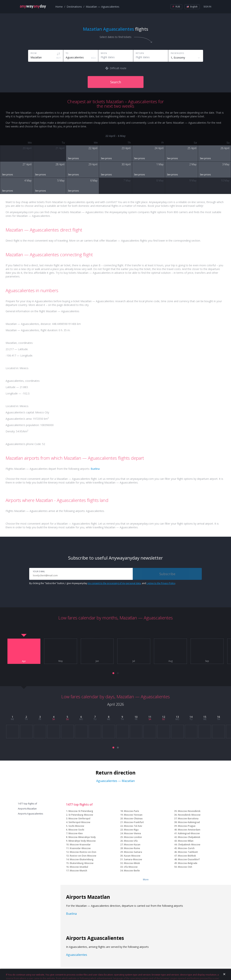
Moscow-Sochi (76, 830)
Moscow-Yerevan (133, 815)
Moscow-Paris (132, 811)
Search (116, 82)
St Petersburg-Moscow (81, 815)
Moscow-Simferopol (79, 818)
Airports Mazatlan (27, 809)
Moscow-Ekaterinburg (82, 859)
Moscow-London (133, 837)
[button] (113, 673)
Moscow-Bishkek (187, 856)
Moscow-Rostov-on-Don (83, 852)
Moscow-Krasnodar (80, 845)
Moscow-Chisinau (133, 818)
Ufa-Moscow (131, 867)
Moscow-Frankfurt (134, 822)
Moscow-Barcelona (188, 818)
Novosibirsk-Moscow (189, 815)
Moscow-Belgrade (188, 863)
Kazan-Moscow (132, 856)
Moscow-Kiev (76, 833)
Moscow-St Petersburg (81, 811)
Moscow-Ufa (131, 841)
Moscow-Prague (187, 826)
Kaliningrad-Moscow (189, 833)
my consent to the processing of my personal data (114, 583)
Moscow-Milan (186, 841)
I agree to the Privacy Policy (161, 583)
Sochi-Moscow (76, 826)
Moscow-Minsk (132, 863)
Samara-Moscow (133, 859)
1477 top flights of (27, 804)
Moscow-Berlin (132, 871)
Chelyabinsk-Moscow (189, 845)
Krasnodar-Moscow (80, 848)
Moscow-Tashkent (188, 852)
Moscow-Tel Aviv (133, 826)
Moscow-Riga (131, 830)
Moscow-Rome (132, 848)
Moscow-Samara (133, 852)
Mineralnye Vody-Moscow (82, 841)
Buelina (95, 469)
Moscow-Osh (185, 867)
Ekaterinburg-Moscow (82, 863)
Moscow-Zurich (186, 848)
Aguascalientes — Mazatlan (115, 781)
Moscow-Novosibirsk (189, 811)
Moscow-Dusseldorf (189, 859)
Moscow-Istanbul (79, 867)
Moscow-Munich (78, 871)
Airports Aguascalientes (30, 814)
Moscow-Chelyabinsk (189, 837)
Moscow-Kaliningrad (189, 822)
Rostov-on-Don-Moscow (83, 856)
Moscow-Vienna (132, 833)
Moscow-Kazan (132, 845)
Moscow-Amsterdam (189, 830)
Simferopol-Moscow (79, 822)
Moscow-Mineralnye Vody (82, 837)
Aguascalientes (77, 955)
